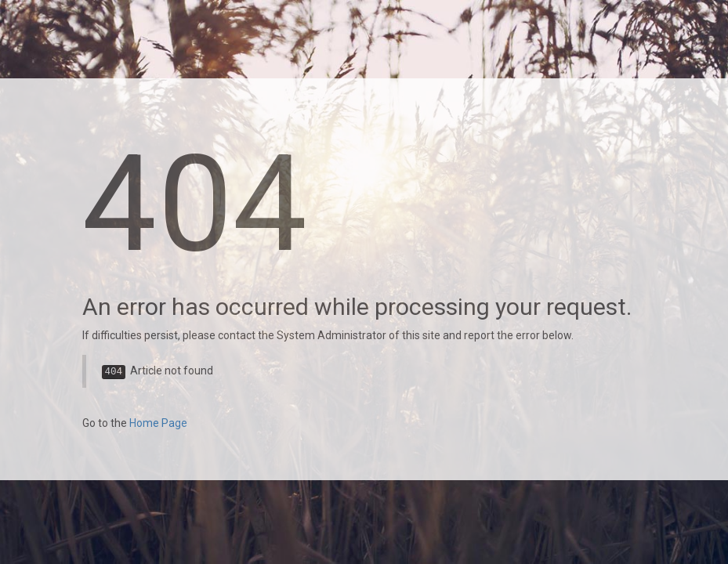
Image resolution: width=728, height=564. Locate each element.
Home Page (158, 423)
